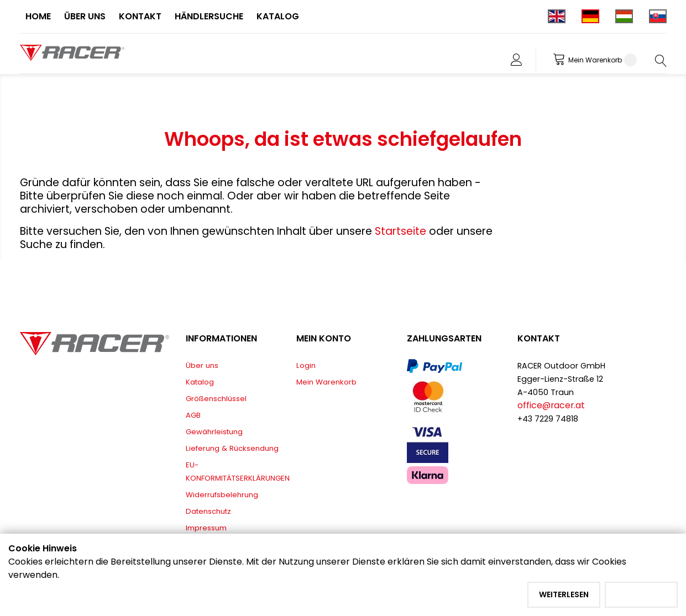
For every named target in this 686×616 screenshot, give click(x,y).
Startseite (402, 231)
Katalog (200, 382)
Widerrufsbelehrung (222, 495)
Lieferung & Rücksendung (232, 448)
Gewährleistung (214, 432)
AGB (193, 415)
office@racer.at (551, 405)
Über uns (202, 365)
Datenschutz (208, 511)
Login (306, 365)
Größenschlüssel (216, 399)
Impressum (206, 528)
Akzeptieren (641, 594)
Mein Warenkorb (326, 382)
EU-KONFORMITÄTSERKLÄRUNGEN (238, 472)
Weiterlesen (564, 594)
